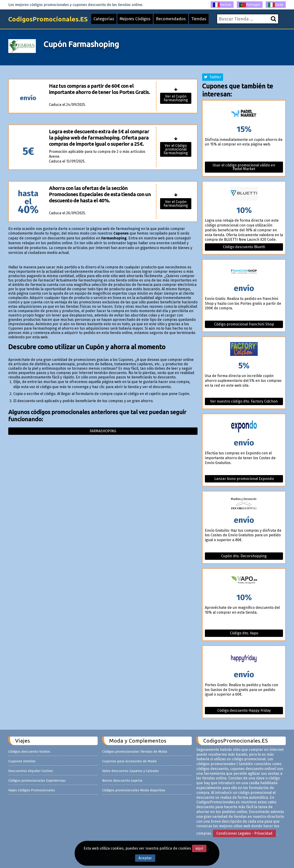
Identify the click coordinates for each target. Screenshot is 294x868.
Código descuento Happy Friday (244, 710)
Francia (222, 5)
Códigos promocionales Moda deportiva (134, 790)
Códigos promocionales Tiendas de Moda (135, 752)
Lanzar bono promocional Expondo (244, 479)
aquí (199, 848)
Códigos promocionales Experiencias (37, 781)
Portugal (250, 5)
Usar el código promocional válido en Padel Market (244, 167)
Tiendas (199, 19)
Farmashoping (103, 431)
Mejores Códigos (135, 19)
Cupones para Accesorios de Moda (129, 761)
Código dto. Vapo (244, 633)
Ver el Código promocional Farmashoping (176, 149)
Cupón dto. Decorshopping (244, 556)
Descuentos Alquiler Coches (31, 771)
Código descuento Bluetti (244, 247)
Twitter (213, 77)
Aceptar (145, 858)
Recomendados (171, 19)
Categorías (104, 19)
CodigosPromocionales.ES (48, 19)
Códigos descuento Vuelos (29, 752)
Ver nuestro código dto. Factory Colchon (244, 401)
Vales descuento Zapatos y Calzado (130, 771)
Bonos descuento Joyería (122, 781)
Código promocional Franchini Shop (244, 324)
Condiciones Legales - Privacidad (244, 833)
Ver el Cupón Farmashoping (176, 98)
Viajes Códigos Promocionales (32, 790)
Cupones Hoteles (22, 761)
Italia (276, 5)
